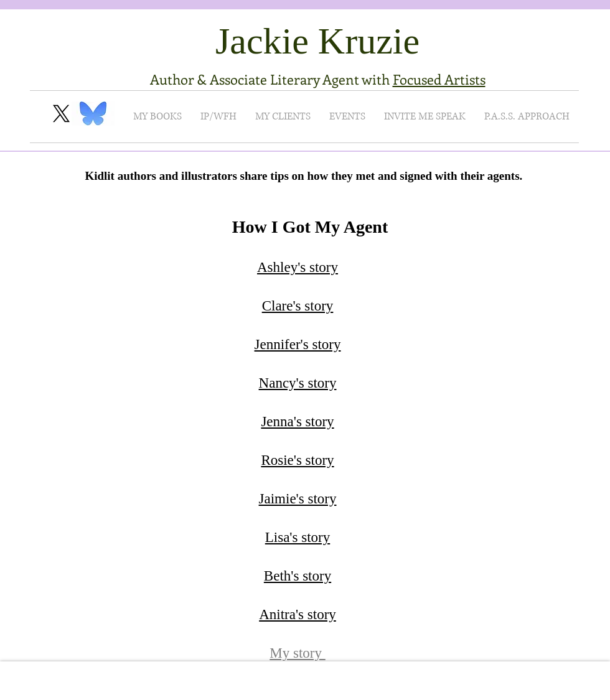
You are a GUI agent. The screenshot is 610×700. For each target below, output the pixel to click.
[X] (61, 114)
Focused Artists (439, 79)
